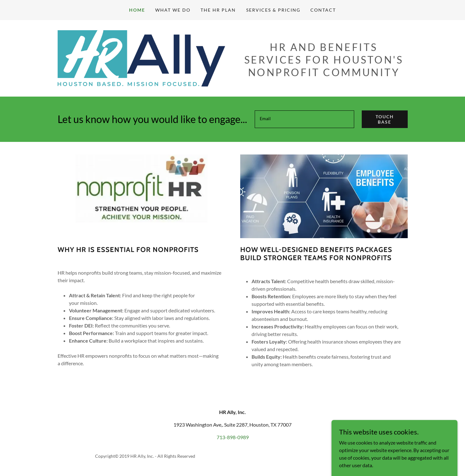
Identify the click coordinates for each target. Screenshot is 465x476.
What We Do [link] (173, 10)
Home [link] (137, 10)
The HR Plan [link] (218, 10)
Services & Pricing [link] (273, 10)
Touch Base (385, 119)
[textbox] (304, 119)
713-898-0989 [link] (233, 437)
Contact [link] (323, 10)
